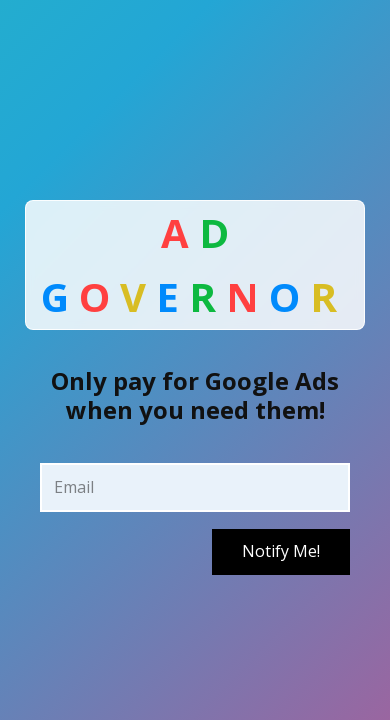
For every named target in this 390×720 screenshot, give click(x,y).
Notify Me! (281, 551)
